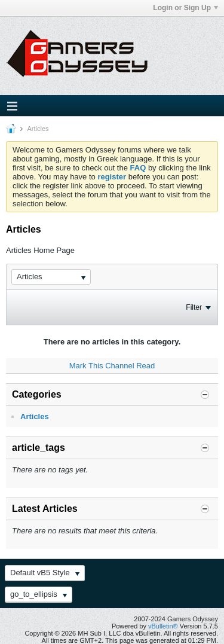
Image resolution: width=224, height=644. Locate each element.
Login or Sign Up (185, 8)
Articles (35, 416)
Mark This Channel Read (112, 366)
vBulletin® (163, 626)
